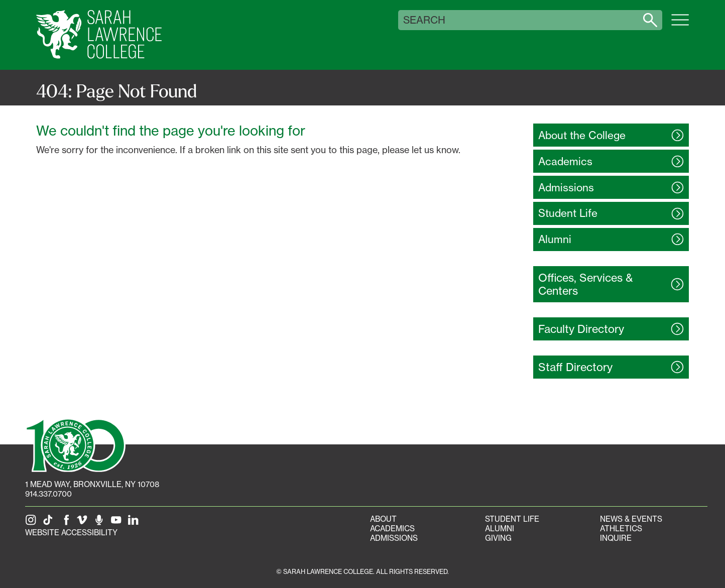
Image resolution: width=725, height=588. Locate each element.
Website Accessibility (71, 533)
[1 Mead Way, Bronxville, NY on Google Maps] (92, 484)
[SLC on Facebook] (67, 523)
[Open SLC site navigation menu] (680, 25)
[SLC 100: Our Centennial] (75, 444)
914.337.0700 (48, 494)
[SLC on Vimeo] (84, 523)
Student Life (512, 519)
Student (568, 213)
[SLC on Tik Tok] (50, 523)
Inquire (616, 538)
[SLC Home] (99, 35)
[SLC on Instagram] (33, 523)
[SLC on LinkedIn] (135, 523)
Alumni (500, 528)
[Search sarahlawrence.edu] (650, 20)
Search (424, 20)
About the (582, 135)
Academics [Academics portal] (392, 528)
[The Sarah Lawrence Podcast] (101, 523)
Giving (498, 538)
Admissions (394, 538)
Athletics (621, 528)
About (383, 519)
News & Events (631, 519)
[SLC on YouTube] (118, 523)
